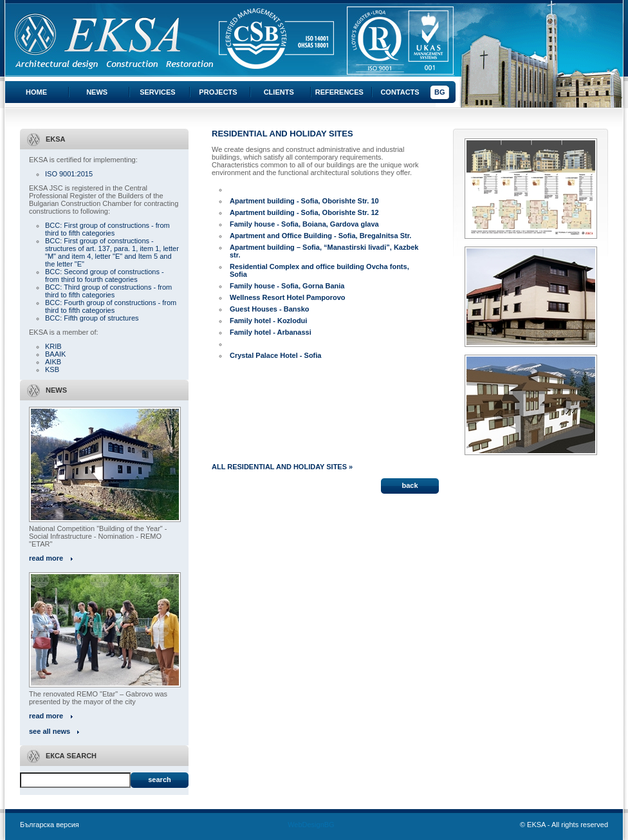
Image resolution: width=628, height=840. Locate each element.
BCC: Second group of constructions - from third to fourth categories (105, 275)
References (339, 92)
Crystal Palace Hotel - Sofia (275, 355)
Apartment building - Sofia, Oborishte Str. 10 (304, 201)
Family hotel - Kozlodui (268, 321)
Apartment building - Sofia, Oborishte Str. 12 (304, 212)
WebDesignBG (311, 825)
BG (440, 92)
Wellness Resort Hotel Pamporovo (288, 297)
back (410, 485)
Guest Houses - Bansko (269, 309)
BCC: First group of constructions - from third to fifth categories (107, 229)
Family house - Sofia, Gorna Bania (287, 286)
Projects (218, 92)
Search (159, 779)
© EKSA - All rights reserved (564, 825)
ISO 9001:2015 (69, 174)
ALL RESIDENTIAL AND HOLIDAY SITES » (282, 467)
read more (46, 558)
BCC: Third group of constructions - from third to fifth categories (108, 291)
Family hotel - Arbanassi (271, 332)
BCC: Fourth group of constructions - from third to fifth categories (111, 306)
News (97, 92)
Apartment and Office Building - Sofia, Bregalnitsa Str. (320, 236)
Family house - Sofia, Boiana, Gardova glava (304, 224)
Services (157, 92)
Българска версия (50, 825)
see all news (50, 731)
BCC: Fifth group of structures (92, 318)
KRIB (53, 346)
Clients (279, 92)
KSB (52, 369)
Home (36, 92)
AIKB (53, 362)
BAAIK (55, 354)
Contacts (400, 92)
